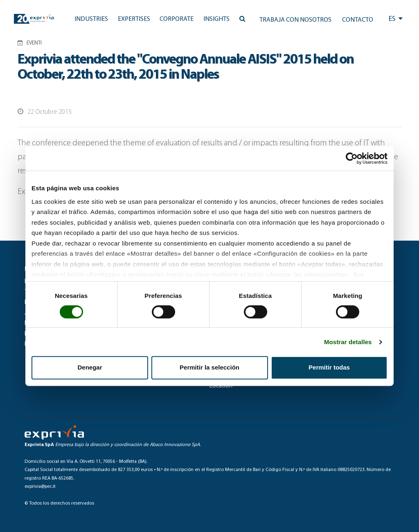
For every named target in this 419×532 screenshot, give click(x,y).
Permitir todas (329, 367)
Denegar (90, 367)
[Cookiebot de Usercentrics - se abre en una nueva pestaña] (352, 158)
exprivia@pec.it (40, 487)
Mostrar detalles (348, 342)
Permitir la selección (209, 367)
